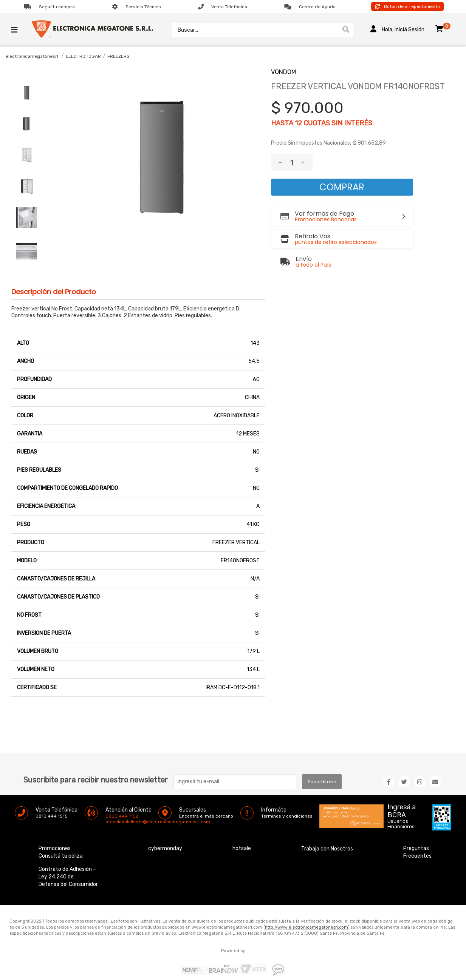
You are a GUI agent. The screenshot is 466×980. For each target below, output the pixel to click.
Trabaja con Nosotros (327, 849)
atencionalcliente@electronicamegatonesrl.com (112, 822)
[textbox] (253, 30)
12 (298, 123)
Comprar (342, 187)
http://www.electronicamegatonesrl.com (307, 927)
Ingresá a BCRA (402, 810)
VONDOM (283, 72)
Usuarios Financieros (401, 824)
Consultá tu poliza (61, 856)
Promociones (55, 848)
